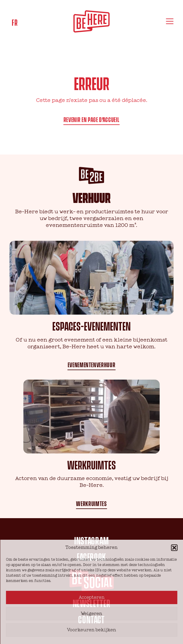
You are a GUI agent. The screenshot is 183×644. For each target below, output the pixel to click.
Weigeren (92, 614)
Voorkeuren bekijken (92, 630)
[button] (174, 548)
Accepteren (92, 597)
